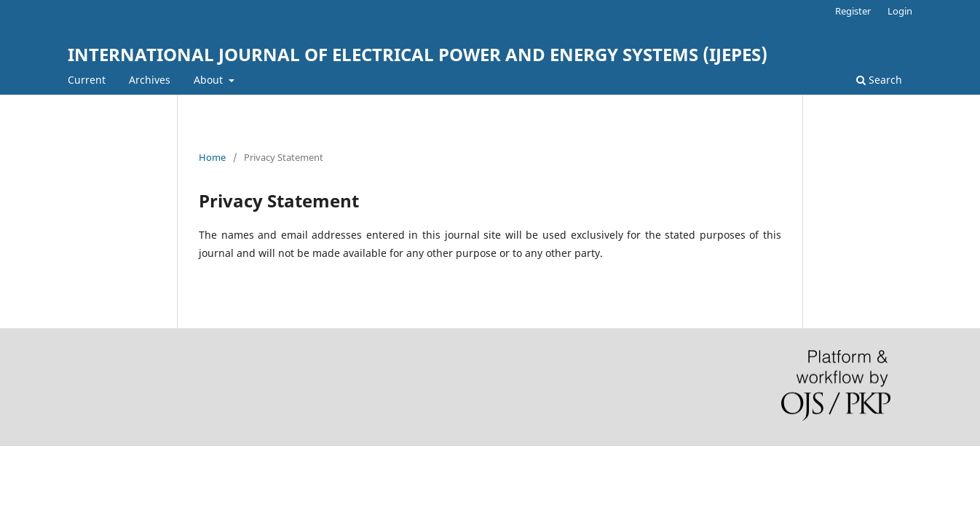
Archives (150, 80)
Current (87, 80)
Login (900, 11)
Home (212, 157)
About (210, 80)
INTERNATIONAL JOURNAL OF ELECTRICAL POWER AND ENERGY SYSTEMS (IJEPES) (418, 54)
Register (853, 11)
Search (879, 80)
